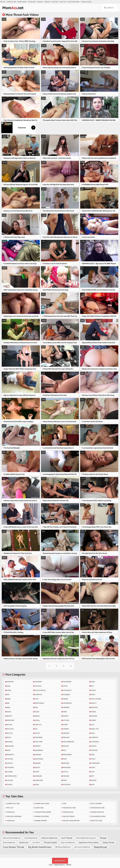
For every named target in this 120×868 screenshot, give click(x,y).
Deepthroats (24, 842)
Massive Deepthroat (9, 843)
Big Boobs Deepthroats (40, 847)
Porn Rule (40, 2)
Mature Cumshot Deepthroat (12, 838)
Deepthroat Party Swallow (89, 842)
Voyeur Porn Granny (73, 2)
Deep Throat (108, 842)
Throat (103, 838)
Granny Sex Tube (11, 2)
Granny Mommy (22, 2)
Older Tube (55, 2)
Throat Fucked (50, 842)
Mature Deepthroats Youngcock (86, 838)
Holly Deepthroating (31, 838)
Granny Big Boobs (86, 2)
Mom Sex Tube (32, 2)
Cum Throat (67, 838)
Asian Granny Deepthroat (82, 847)
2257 (51, 865)
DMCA (69, 865)
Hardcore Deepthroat (49, 838)
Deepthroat (100, 847)
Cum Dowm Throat (14, 847)
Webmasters (60, 865)
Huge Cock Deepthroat (68, 843)
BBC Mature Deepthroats (63, 847)
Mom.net (13, 8)
